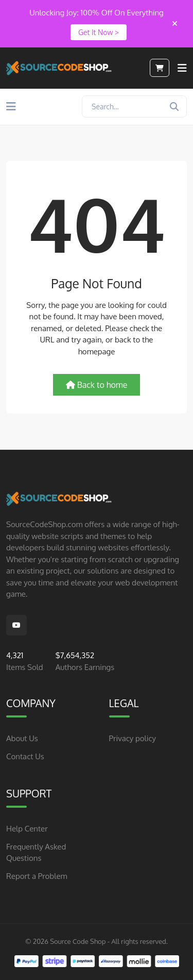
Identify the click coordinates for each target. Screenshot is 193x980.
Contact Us (25, 756)
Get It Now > (99, 32)
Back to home (97, 385)
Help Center (27, 829)
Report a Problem (37, 876)
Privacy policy (133, 738)
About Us (22, 738)
